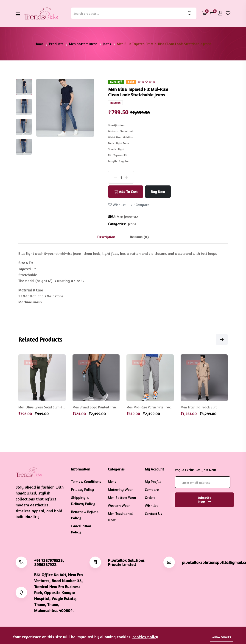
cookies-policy (145, 637)
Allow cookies (222, 637)
